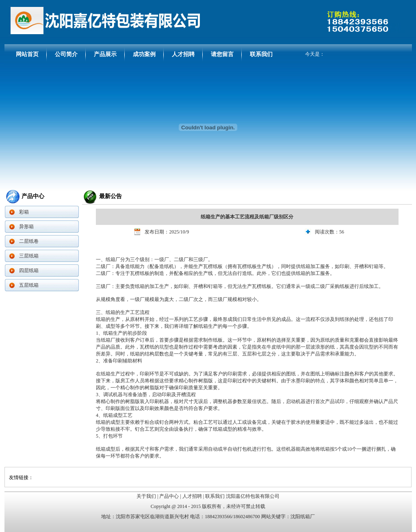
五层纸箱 (29, 285)
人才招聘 (183, 54)
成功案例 (144, 54)
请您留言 (222, 54)
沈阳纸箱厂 (303, 517)
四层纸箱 (29, 270)
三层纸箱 (29, 256)
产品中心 (169, 496)
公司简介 (66, 54)
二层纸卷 (29, 241)
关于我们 (146, 496)
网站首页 (27, 54)
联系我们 (261, 54)
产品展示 (105, 54)
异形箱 (26, 227)
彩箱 (24, 212)
